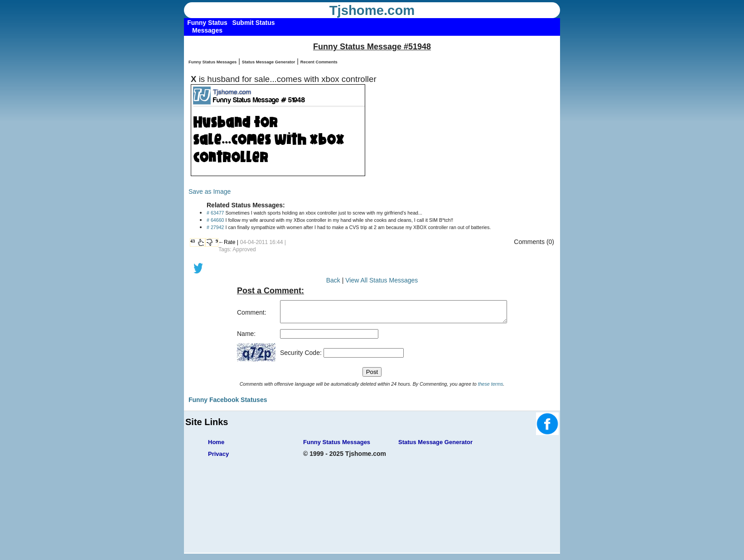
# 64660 (215, 220)
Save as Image (210, 191)
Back (333, 280)
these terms (491, 388)
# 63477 (215, 213)
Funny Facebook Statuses (228, 404)
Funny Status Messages (213, 62)
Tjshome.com (372, 10)
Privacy (218, 458)
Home (216, 446)
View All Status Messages (382, 280)
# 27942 (215, 227)
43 (193, 241)
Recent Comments (319, 62)
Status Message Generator (269, 62)
